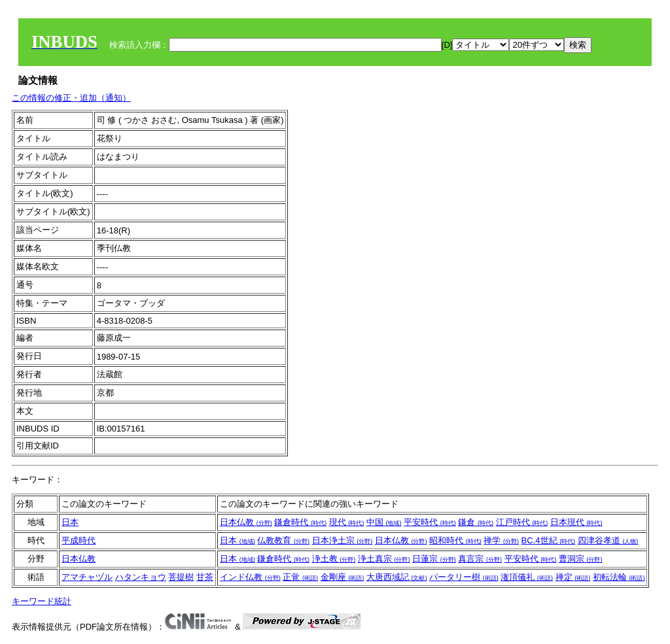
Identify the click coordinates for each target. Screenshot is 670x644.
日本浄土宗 (343, 540)
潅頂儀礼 (527, 577)
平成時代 (79, 540)
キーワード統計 (42, 601)
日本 (70, 522)
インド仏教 (250, 577)
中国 (384, 522)
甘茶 (205, 577)
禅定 (573, 577)
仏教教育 (283, 540)
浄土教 (334, 559)
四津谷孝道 (608, 540)
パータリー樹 (464, 577)
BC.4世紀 (549, 540)
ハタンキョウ (141, 577)
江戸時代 (522, 522)
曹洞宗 (581, 559)
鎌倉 (476, 522)
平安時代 (430, 522)
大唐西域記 (397, 577)
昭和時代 (455, 540)
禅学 (501, 540)
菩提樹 (181, 577)
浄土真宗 (384, 559)
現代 (347, 522)
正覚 (300, 577)
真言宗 (480, 559)
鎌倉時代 (300, 522)
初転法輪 (619, 577)
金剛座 (343, 577)
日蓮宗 (434, 559)
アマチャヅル (87, 577)
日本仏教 (246, 522)
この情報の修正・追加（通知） (71, 98)
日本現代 (576, 522)
